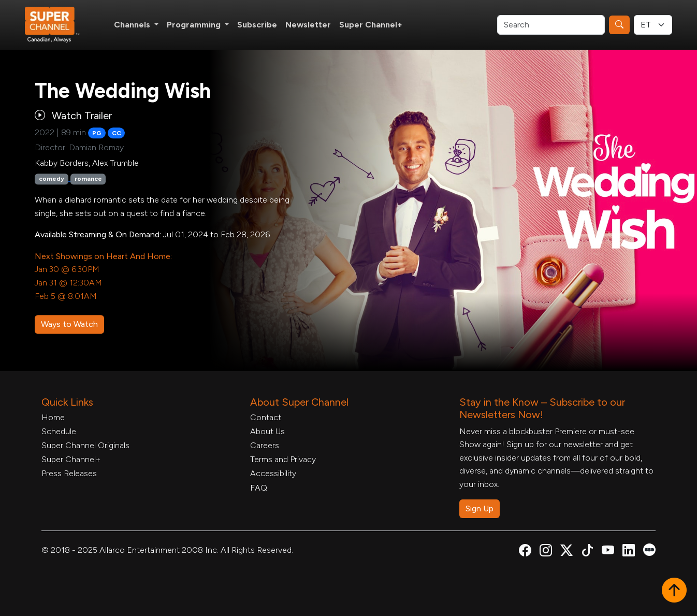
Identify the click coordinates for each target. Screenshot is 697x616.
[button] (674, 591)
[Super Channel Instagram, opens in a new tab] (546, 552)
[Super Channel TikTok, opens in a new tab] (587, 552)
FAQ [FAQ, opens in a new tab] (259, 488)
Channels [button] (133, 25)
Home (53, 417)
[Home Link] (59, 25)
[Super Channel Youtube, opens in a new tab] (608, 552)
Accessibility (273, 473)
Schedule (59, 431)
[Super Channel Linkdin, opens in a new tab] (629, 552)
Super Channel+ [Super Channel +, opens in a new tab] (371, 25)
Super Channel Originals (85, 445)
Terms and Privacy (283, 459)
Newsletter (308, 25)
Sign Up (480, 508)
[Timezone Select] (653, 25)
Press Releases (69, 473)
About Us (267, 431)
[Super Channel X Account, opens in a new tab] (567, 552)
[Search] (551, 25)
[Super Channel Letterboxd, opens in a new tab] (649, 549)
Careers (265, 445)
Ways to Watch (69, 324)
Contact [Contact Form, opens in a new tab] (266, 417)
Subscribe (257, 25)
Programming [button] (195, 25)
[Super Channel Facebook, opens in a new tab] (525, 552)
